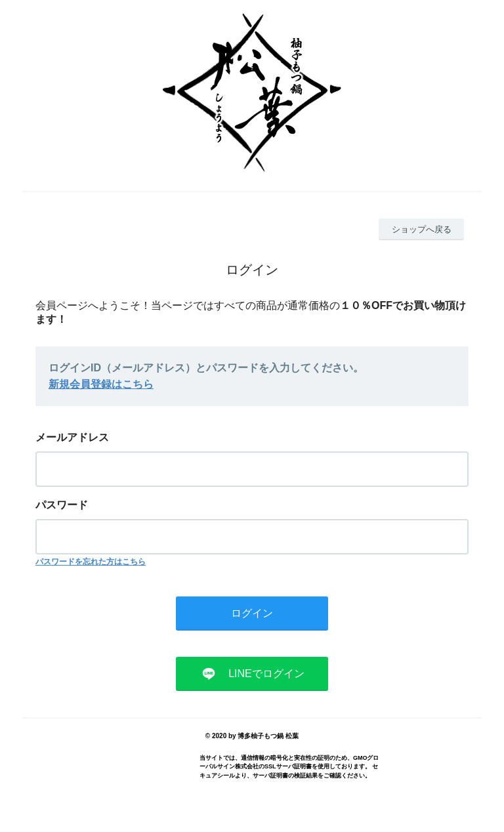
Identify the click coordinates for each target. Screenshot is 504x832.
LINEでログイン (266, 674)
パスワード (62, 505)
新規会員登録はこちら (101, 384)
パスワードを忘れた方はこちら (91, 562)
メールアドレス (72, 437)
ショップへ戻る (422, 229)
